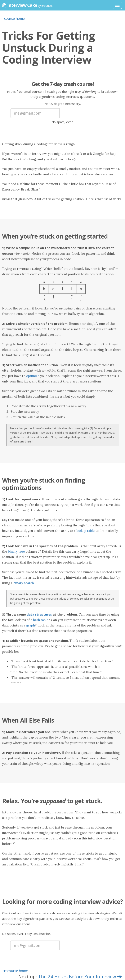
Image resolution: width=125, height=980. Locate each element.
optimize (33, 376)
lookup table (86, 531)
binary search (24, 583)
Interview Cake (30, 5)
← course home (12, 18)
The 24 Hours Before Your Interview (80, 977)
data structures (39, 614)
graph (31, 625)
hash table (41, 620)
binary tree (16, 551)
